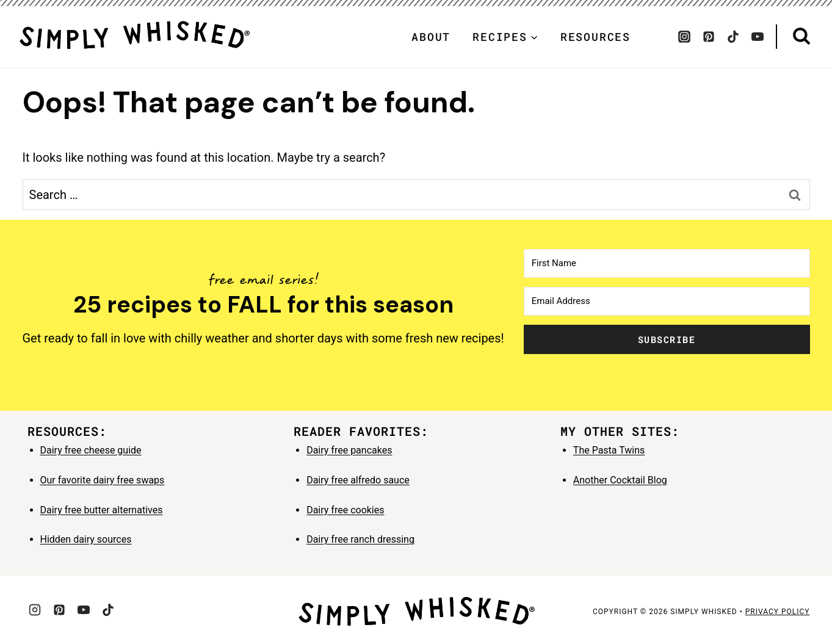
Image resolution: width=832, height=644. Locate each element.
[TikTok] (733, 37)
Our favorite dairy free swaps (103, 480)
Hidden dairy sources (86, 539)
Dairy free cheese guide (91, 450)
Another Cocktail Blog (620, 480)
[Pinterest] (709, 37)
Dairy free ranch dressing (360, 539)
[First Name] (667, 263)
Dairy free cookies (345, 510)
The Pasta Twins (609, 450)
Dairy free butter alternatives (102, 510)
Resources (595, 37)
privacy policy (778, 612)
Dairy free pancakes (349, 450)
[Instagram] (684, 37)
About (431, 37)
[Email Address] (667, 301)
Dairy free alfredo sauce (358, 480)
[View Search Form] (801, 36)
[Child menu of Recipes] (505, 37)
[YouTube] (758, 37)
